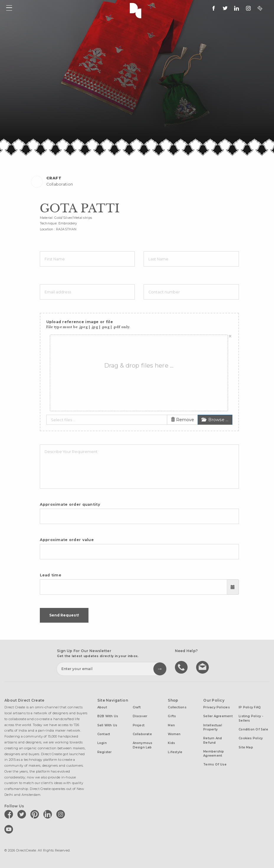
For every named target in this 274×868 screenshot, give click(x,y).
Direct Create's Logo (137, 10)
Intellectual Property (213, 727)
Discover (140, 716)
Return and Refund (213, 740)
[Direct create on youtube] (10, 829)
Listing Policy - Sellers (251, 718)
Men (171, 725)
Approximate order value (67, 540)
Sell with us (107, 725)
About (102, 707)
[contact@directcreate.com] (260, 8)
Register (105, 752)
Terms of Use (215, 764)
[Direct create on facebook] (10, 814)
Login (102, 743)
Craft (137, 707)
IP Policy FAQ (250, 707)
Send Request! (64, 615)
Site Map (246, 747)
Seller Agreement (218, 716)
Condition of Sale (253, 729)
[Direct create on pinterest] (36, 814)
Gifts (172, 716)
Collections (177, 707)
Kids (171, 743)
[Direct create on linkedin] (237, 8)
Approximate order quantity (70, 504)
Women (174, 734)
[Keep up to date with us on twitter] (225, 8)
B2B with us (108, 716)
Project (139, 725)
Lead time (51, 575)
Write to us (203, 667)
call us (182, 667)
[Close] (230, 336)
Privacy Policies (216, 707)
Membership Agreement (214, 754)
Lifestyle (175, 752)
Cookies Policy (251, 738)
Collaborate (142, 734)
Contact (104, 734)
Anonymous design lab (143, 745)
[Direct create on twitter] (23, 814)
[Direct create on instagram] (248, 8)
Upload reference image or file (88, 324)
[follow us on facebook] (214, 8)
